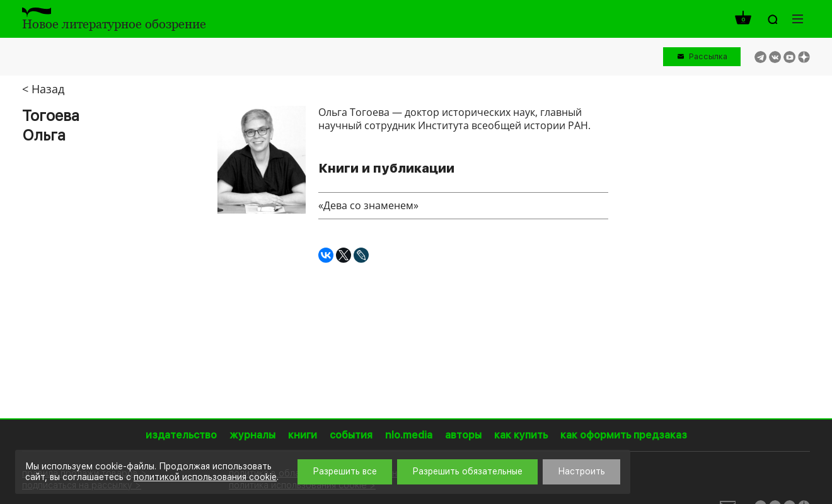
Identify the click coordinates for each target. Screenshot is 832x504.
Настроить (581, 471)
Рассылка (708, 56)
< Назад (43, 89)
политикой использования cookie (205, 477)
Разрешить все (345, 471)
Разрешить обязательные (467, 471)
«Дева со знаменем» (368, 205)
